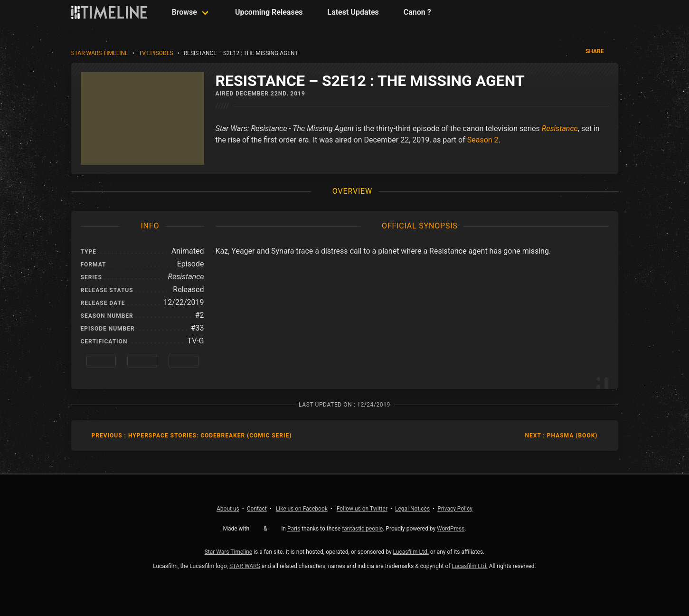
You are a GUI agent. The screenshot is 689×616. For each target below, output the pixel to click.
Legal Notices (412, 509)
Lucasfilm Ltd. (411, 552)
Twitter (362, 509)
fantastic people (362, 529)
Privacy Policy (455, 509)
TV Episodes (156, 53)
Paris (294, 529)
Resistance (560, 128)
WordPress (451, 529)
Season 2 (483, 140)
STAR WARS (245, 566)
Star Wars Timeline (100, 53)
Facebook (302, 509)
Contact (257, 509)
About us (228, 509)
